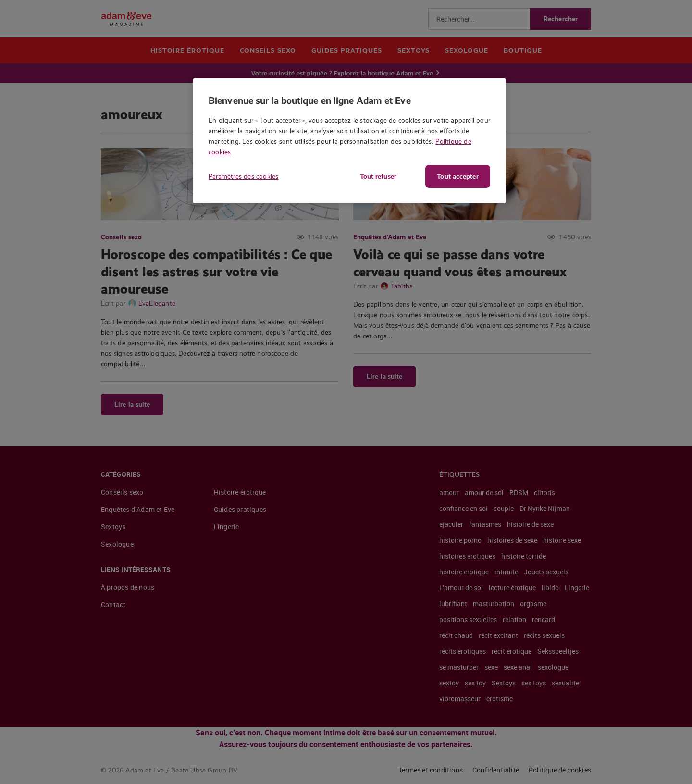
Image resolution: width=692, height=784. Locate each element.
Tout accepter (457, 176)
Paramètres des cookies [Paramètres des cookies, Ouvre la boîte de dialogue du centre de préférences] (243, 176)
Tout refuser (377, 176)
